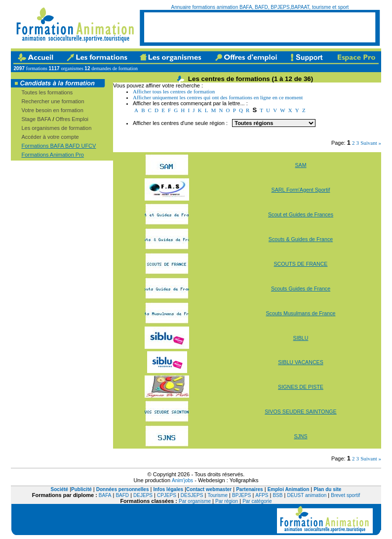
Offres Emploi (72, 119)
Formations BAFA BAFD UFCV (59, 146)
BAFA (105, 495)
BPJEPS (241, 495)
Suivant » (371, 143)
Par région (227, 501)
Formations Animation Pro (53, 155)
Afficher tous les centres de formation (174, 91)
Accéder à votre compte (50, 137)
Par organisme (195, 501)
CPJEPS (167, 495)
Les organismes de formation (56, 128)
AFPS (262, 495)
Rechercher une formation (53, 101)
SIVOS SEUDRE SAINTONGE (300, 412)
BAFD (122, 495)
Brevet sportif (345, 495)
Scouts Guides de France (301, 289)
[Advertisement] (260, 27)
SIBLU (301, 338)
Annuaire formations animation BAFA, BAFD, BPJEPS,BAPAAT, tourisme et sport (260, 7)
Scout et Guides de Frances (301, 214)
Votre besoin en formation (52, 110)
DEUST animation (307, 495)
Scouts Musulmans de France (301, 313)
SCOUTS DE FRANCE (301, 264)
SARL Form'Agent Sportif (301, 190)
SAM (300, 165)
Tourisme (217, 495)
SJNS (300, 436)
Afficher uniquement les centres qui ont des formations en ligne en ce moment (218, 97)
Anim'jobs (182, 480)
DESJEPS (192, 495)
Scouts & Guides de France (301, 239)
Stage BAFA (36, 119)
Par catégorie (257, 501)
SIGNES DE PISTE (301, 387)
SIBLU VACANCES (301, 362)
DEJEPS (143, 495)
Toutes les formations (47, 92)
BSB (277, 495)
